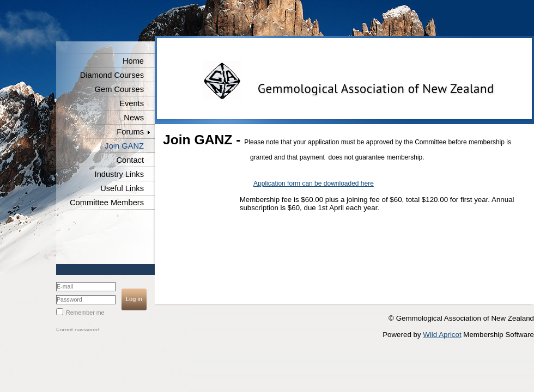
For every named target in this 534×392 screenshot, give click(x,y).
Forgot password (78, 330)
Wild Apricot (442, 335)
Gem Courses (119, 89)
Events (132, 103)
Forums (130, 132)
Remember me (85, 313)
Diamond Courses (112, 75)
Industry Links (119, 174)
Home (133, 61)
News (134, 118)
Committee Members (107, 203)
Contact (130, 160)
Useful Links (122, 188)
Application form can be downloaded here (314, 183)
